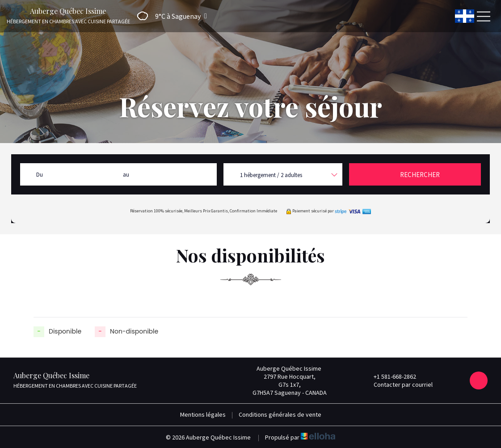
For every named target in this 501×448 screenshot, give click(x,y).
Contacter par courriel (398, 385)
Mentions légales (203, 414)
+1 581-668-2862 (390, 376)
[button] (169, 16)
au (126, 175)
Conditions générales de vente (280, 414)
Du (40, 175)
